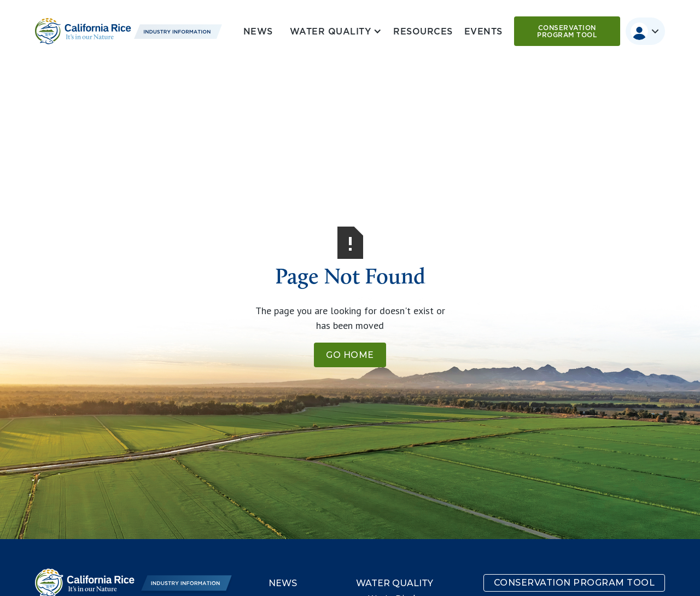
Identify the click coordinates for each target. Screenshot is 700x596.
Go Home (350, 355)
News (258, 31)
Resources (423, 31)
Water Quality (395, 583)
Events (483, 31)
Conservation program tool (567, 31)
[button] (333, 31)
